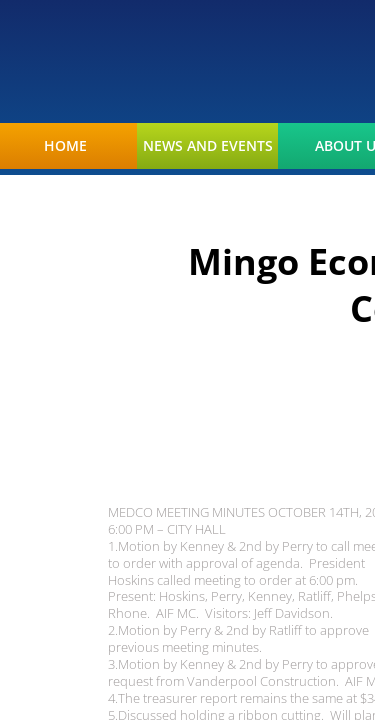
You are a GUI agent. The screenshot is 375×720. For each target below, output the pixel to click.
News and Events (208, 146)
